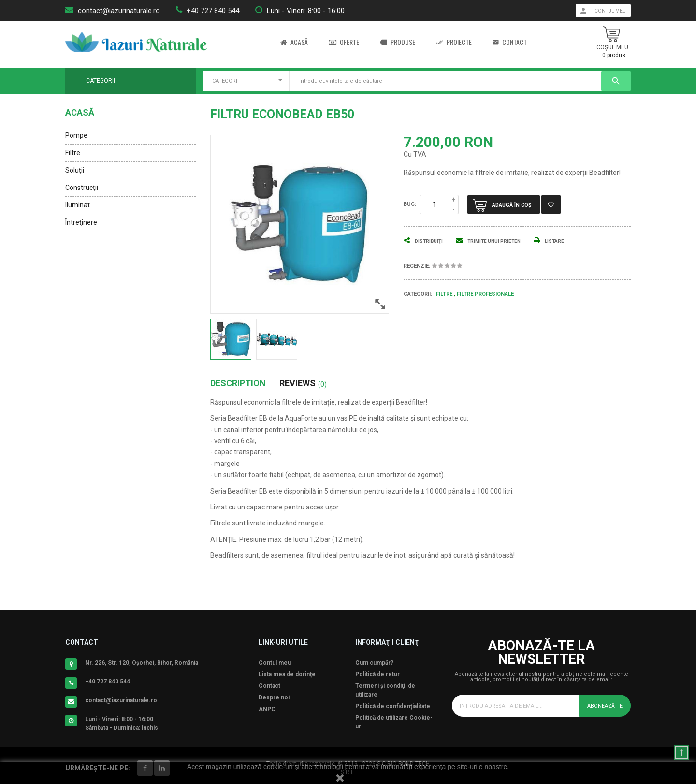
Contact (510, 42)
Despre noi (274, 697)
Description (238, 383)
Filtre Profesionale (485, 294)
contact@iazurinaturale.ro (119, 11)
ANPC (267, 709)
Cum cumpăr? (374, 663)
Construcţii (82, 188)
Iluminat (78, 205)
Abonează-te (603, 706)
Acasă (294, 42)
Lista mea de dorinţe (287, 674)
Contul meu (275, 663)
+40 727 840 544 (213, 11)
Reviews (303, 383)
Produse (398, 42)
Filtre (73, 153)
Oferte (344, 42)
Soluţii (75, 170)
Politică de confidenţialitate (393, 706)
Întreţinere (81, 222)
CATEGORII (225, 81)
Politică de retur (377, 674)
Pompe (76, 135)
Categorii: (418, 294)
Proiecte (454, 42)
